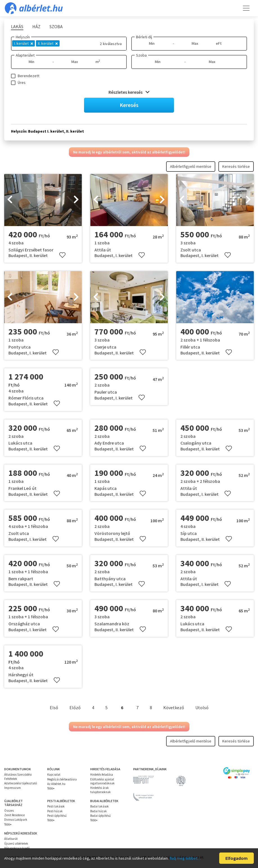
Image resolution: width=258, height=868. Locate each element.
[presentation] (10, 200)
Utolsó (202, 708)
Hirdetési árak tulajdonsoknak (100, 790)
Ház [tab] (36, 26)
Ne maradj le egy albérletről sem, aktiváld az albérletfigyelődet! (129, 152)
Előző (75, 708)
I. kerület (23, 43)
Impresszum (13, 788)
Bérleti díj (144, 37)
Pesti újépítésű (57, 816)
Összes (9, 811)
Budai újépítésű (100, 816)
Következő (174, 708)
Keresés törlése (236, 166)
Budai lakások (99, 806)
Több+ (51, 788)
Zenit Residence (14, 815)
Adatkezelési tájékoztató (21, 783)
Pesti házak (55, 811)
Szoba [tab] (56, 26)
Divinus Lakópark (16, 820)
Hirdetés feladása (102, 775)
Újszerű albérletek (16, 844)
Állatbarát (11, 839)
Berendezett (29, 76)
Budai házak (99, 811)
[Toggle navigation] (246, 8)
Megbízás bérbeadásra (62, 779)
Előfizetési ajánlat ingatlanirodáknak (102, 781)
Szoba (141, 55)
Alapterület (25, 55)
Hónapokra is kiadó (17, 848)
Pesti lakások (56, 806)
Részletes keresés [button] (129, 92)
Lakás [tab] (17, 26)
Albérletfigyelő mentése (191, 166)
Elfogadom (236, 858)
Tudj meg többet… (185, 858)
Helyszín (23, 37)
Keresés (129, 105)
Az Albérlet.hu (56, 784)
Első (54, 708)
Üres (22, 82)
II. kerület (48, 43)
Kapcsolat (54, 775)
